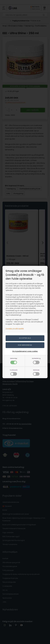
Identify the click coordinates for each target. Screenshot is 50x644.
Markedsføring (36, 361)
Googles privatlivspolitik (15, 328)
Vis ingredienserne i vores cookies (25, 351)
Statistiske (36, 372)
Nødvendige (14, 361)
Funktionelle (14, 372)
